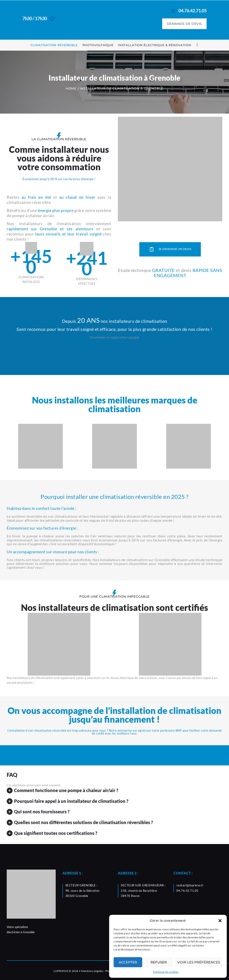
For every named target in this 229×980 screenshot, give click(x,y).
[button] (220, 921)
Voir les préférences (199, 962)
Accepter (128, 962)
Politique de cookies (166, 972)
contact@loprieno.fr (190, 885)
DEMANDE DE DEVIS (184, 24)
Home (71, 88)
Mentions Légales (92, 971)
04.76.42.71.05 (188, 891)
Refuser (159, 962)
